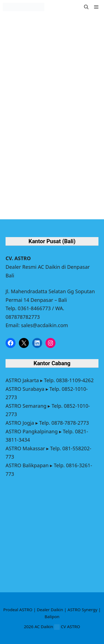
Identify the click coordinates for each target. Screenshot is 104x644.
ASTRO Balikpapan (27, 465)
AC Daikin (44, 626)
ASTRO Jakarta (22, 380)
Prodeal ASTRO (18, 610)
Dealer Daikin (50, 610)
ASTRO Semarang (26, 406)
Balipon (52, 616)
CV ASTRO (70, 626)
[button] (86, 7)
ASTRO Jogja (20, 423)
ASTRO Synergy (83, 610)
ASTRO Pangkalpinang (32, 431)
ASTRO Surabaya (25, 389)
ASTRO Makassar (25, 448)
